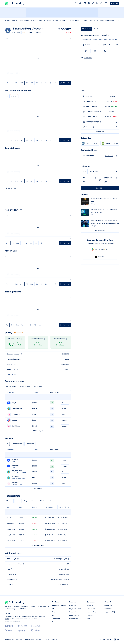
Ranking (64, 20)
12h (16, 83)
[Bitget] (36, 626)
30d (32, 83)
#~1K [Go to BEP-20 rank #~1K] (116, 143)
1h (7, 83)
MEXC (37, 617)
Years (51, 501)
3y (46, 83)
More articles (100, 231)
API (53, 615)
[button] (90, 143)
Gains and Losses (51, 20)
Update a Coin (74, 615)
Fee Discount (55, 392)
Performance (36, 20)
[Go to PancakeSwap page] (19, 409)
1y (42, 83)
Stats (15, 20)
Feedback (108, 609)
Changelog (91, 609)
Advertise (73, 605)
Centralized (38, 386)
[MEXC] (9, 626)
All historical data (38, 546)
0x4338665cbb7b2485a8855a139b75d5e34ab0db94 (110, 156)
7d (27, 83)
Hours (18, 501)
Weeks (34, 501)
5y (50, 83)
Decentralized (25, 386)
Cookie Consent (29, 639)
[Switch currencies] (100, 180)
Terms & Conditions (50, 639)
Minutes (9, 501)
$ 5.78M (108, 106)
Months (43, 501)
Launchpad (56, 619)
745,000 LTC (113, 111)
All (41, 243)
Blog (89, 619)
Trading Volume (88, 20)
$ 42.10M (109, 101)
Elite (53, 612)
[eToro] (22, 630)
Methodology (92, 612)
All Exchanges (11, 386)
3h (12, 83)
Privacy (38, 639)
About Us (26, 609)
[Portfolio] (80, 4)
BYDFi (7, 619)
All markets (38, 488)
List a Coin (73, 612)
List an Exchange (75, 619)
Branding (90, 615)
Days (26, 501)
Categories (24, 20)
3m (37, 83)
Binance (42, 617)
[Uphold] (36, 630)
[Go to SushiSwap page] (19, 426)
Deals (54, 622)
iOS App (55, 609)
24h (22, 83)
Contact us (108, 605)
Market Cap (75, 20)
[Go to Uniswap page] (19, 414)
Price (8, 20)
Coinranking (15, 3)
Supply (100, 20)
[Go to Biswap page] (19, 420)
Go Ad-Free (12, 188)
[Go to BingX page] (19, 403)
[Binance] (22, 626)
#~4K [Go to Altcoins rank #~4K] (96, 143)
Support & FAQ (110, 612)
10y (36, 243)
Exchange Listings (113, 20)
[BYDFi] (9, 630)
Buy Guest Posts (75, 609)
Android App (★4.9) (59, 605)
